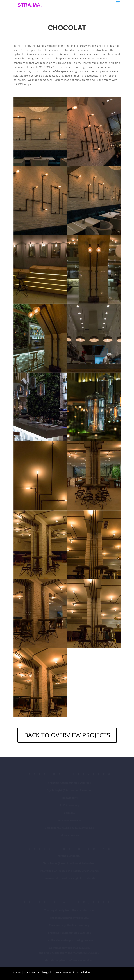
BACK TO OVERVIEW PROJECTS (67, 735)
